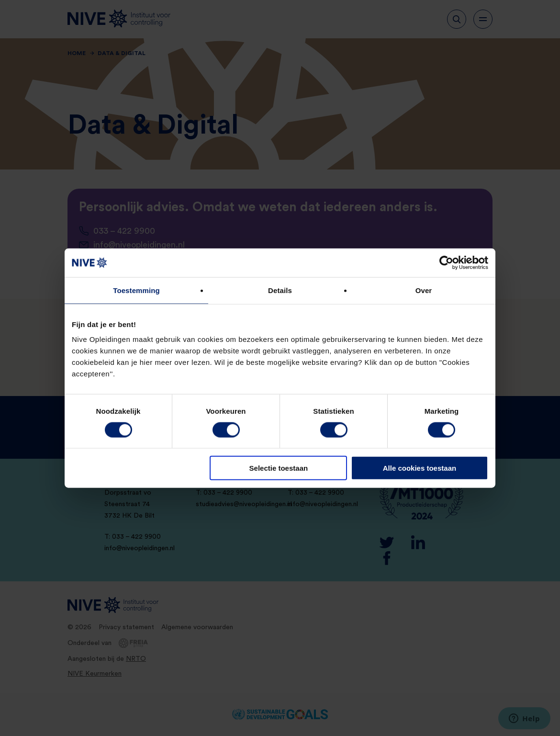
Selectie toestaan (279, 468)
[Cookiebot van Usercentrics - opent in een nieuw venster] (446, 262)
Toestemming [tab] (136, 290)
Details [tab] (280, 290)
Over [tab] (424, 290)
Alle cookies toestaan (420, 468)
